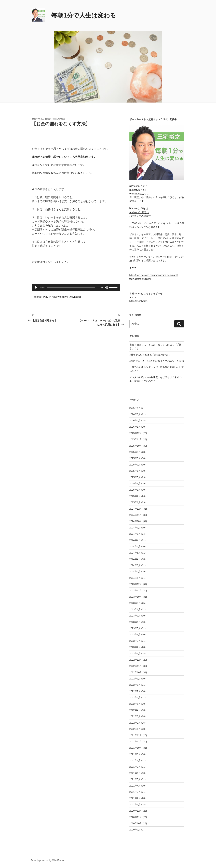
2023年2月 (135, 647)
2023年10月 (136, 597)
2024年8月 (135, 534)
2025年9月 (135, 452)
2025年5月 (135, 477)
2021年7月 (135, 767)
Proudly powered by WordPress (47, 860)
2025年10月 (136, 446)
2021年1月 (135, 805)
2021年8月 (135, 760)
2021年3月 (135, 792)
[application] (76, 288)
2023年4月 (135, 635)
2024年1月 (135, 578)
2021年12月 (136, 735)
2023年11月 (136, 591)
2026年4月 (135, 408)
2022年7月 (135, 691)
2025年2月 (135, 496)
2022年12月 (136, 660)
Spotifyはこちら (139, 190)
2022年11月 (136, 666)
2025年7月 (135, 465)
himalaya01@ (58, 119)
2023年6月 (135, 622)
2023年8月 (135, 609)
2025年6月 (135, 471)
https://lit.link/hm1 (139, 301)
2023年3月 (135, 641)
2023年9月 (135, 603)
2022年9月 (135, 679)
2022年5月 (135, 704)
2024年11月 (136, 515)
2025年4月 (135, 483)
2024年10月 (136, 521)
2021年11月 (136, 742)
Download (75, 297)
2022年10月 (136, 672)
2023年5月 (135, 628)
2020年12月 (136, 811)
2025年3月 (135, 490)
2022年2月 (135, 723)
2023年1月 (135, 654)
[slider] (71, 288)
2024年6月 (135, 546)
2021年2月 (135, 798)
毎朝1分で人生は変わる (84, 15)
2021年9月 (135, 754)
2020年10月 (136, 823)
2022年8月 (135, 685)
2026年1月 (135, 427)
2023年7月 (135, 616)
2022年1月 (135, 729)
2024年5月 (135, 553)
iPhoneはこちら (139, 186)
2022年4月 (135, 710)
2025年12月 (136, 433)
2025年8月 (135, 458)
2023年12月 (136, 584)
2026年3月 (135, 414)
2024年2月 (135, 572)
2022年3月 (135, 716)
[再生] (36, 288)
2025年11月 (136, 439)
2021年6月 (135, 773)
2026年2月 (135, 421)
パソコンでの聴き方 (140, 216)
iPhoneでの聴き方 (139, 208)
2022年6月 (135, 697)
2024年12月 (136, 509)
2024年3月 (135, 565)
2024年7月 (135, 540)
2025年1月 (135, 502)
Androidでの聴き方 (139, 212)
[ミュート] (106, 288)
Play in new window (55, 297)
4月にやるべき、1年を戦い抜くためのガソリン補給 (157, 361)
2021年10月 (136, 748)
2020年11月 (136, 817)
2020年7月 (135, 830)
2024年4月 (135, 559)
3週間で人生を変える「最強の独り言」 (150, 355)
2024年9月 (135, 528)
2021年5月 (135, 779)
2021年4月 (135, 786)
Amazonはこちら (140, 194)
